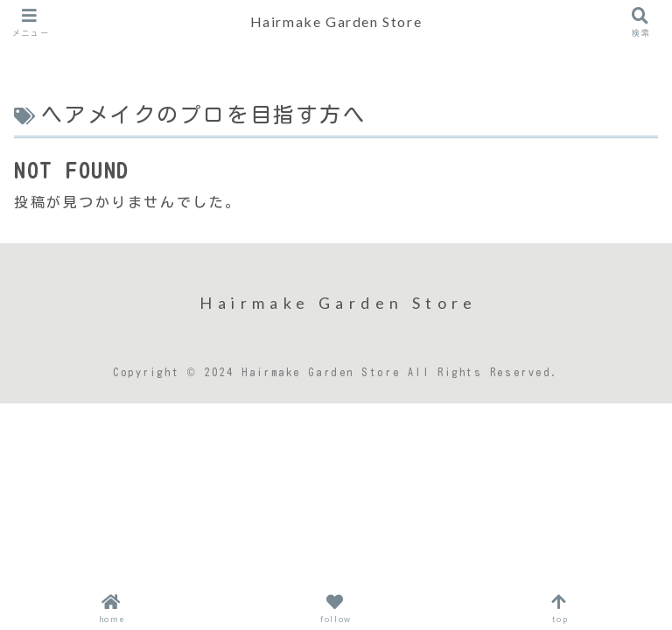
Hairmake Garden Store (336, 21)
